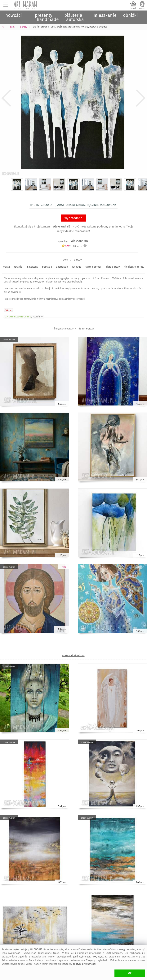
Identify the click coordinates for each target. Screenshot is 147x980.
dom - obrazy (86, 329)
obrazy (78, 260)
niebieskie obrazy (134, 267)
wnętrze (77, 267)
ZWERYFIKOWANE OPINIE (24, 317)
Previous (6, 98)
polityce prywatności (84, 964)
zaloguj (142, 8)
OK (130, 973)
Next (141, 98)
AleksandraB (62, 226)
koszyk (133, 8)
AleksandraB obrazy (74, 655)
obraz (7, 267)
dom (65, 260)
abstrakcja (62, 267)
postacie (47, 267)
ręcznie (18, 267)
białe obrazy (113, 267)
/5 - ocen (72, 246)
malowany (32, 267)
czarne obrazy (93, 267)
